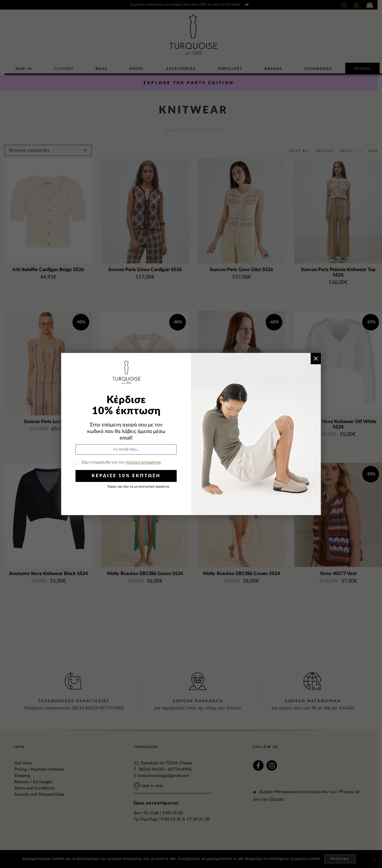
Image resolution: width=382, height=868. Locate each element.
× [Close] (316, 358)
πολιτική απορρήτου (143, 462)
